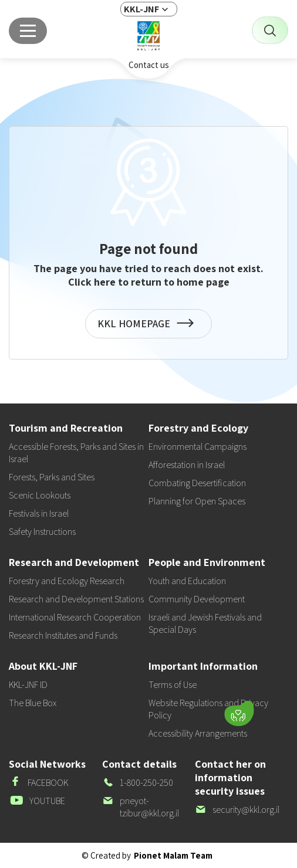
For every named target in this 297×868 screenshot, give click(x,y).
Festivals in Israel (39, 513)
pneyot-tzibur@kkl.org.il (141, 807)
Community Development (197, 599)
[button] (165, 710)
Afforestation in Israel (187, 465)
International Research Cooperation (75, 617)
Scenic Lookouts (40, 495)
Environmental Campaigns (198, 447)
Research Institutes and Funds (63, 635)
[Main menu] (28, 31)
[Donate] (239, 713)
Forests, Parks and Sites (52, 477)
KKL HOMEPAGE (148, 328)
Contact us (149, 65)
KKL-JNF (141, 9)
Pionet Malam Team (173, 855)
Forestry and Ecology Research (67, 581)
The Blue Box (33, 703)
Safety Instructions (42, 532)
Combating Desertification (197, 483)
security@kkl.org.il (237, 810)
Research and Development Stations (76, 599)
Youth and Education (187, 581)
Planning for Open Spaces (197, 501)
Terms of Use (173, 685)
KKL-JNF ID (28, 685)
